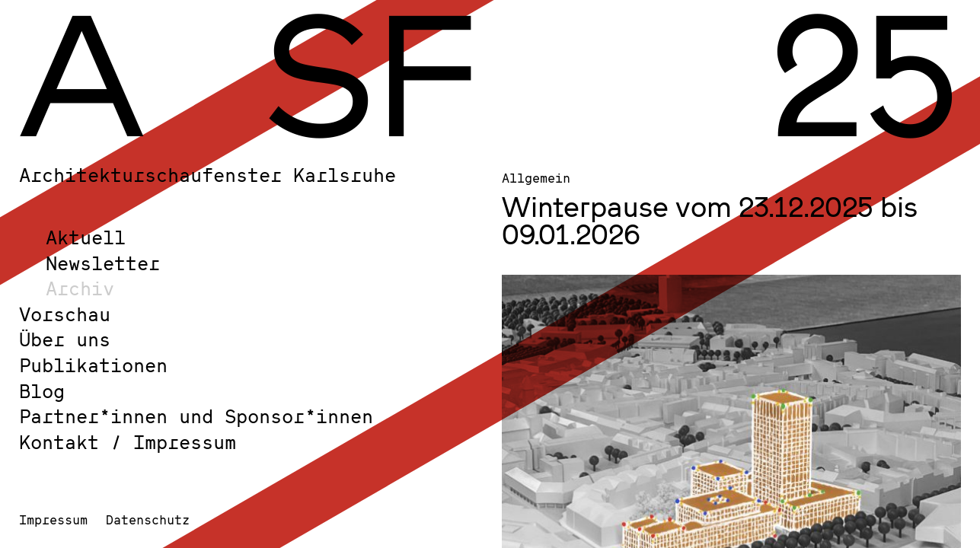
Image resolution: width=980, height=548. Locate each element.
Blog (42, 391)
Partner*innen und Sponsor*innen (196, 416)
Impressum (53, 519)
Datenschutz (148, 519)
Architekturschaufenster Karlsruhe (207, 175)
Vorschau (65, 314)
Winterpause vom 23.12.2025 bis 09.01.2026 (710, 220)
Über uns (65, 339)
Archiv (80, 288)
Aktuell (86, 237)
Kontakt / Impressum (128, 442)
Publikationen (93, 365)
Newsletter (103, 263)
